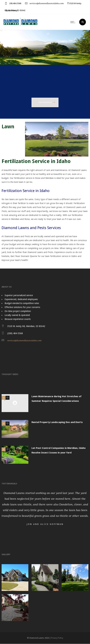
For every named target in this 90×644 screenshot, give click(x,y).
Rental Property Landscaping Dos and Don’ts (57, 422)
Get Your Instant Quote (24, 256)
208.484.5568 (15, 3)
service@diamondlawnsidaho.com (47, 3)
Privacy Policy (57, 638)
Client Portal (11, 11)
